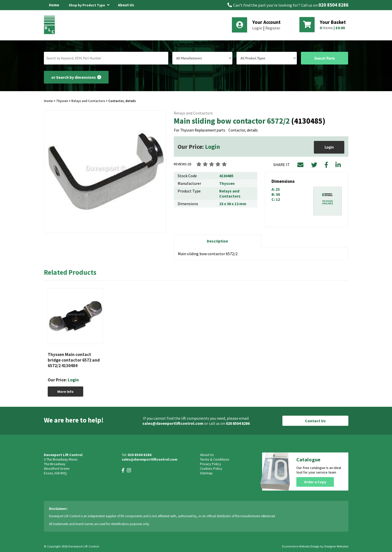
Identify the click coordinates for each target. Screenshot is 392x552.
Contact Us (315, 421)
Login (257, 28)
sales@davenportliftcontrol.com (173, 423)
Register (273, 28)
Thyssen (62, 101)
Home (54, 5)
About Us (126, 5)
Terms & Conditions (215, 459)
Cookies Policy (211, 468)
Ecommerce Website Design (301, 546)
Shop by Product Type (89, 4)
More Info (65, 392)
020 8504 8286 (333, 5)
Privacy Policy (210, 464)
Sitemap (206, 473)
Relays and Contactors (88, 101)
